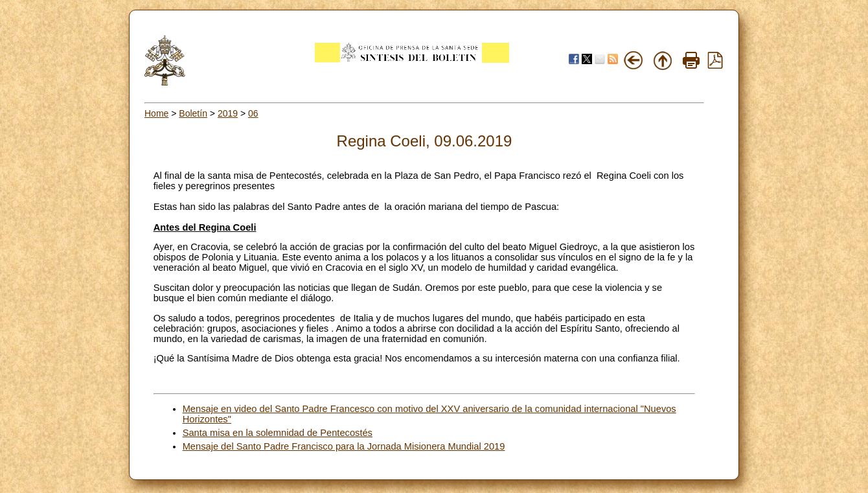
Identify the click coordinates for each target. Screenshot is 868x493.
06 (253, 113)
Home (156, 113)
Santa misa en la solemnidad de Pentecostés (278, 433)
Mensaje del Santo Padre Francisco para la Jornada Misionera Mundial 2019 (344, 446)
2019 (228, 113)
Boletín (193, 113)
